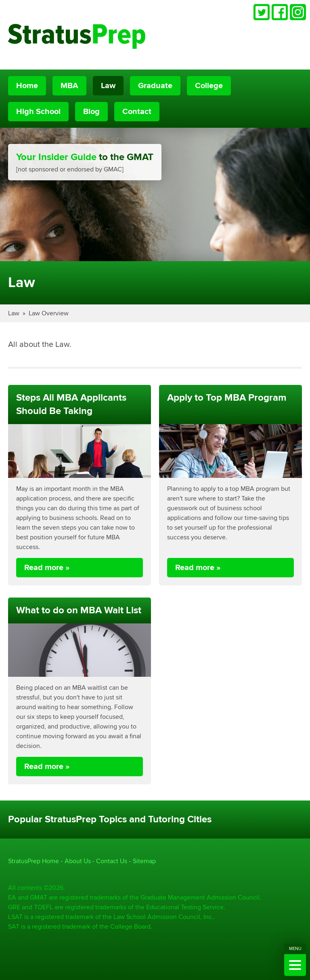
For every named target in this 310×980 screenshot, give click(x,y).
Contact (137, 112)
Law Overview (49, 313)
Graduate (155, 86)
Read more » (47, 568)
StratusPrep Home (34, 861)
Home (27, 86)
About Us (78, 861)
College (209, 86)
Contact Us (112, 861)
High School (38, 112)
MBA (69, 86)
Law (108, 86)
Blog (91, 112)
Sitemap (144, 861)
